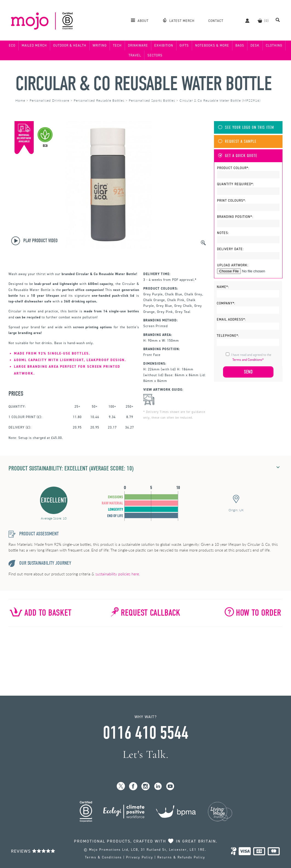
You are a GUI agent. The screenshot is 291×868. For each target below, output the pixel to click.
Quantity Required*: (236, 184)
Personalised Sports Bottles (152, 100)
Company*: (226, 303)
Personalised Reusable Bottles (99, 100)
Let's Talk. (146, 754)
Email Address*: (231, 319)
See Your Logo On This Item (246, 128)
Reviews (33, 851)
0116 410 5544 (145, 733)
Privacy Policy (140, 857)
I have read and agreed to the (251, 357)
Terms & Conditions (103, 857)
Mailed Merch (34, 45)
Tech (117, 45)
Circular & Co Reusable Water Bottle (143, 84)
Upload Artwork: (233, 265)
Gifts (184, 45)
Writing (100, 45)
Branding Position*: (235, 217)
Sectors (155, 55)
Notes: (223, 233)
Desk (255, 45)
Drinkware (138, 45)
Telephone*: (228, 336)
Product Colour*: (233, 168)
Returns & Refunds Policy (181, 857)
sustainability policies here (117, 574)
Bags (240, 45)
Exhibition (164, 45)
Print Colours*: (232, 201)
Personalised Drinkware (49, 100)
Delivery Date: (230, 249)
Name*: (223, 287)
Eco (12, 45)
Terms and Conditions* (248, 360)
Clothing (274, 45)
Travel (135, 55)
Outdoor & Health (70, 45)
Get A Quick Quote (238, 156)
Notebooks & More (212, 45)
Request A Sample (237, 142)
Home (20, 100)
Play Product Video (34, 241)
